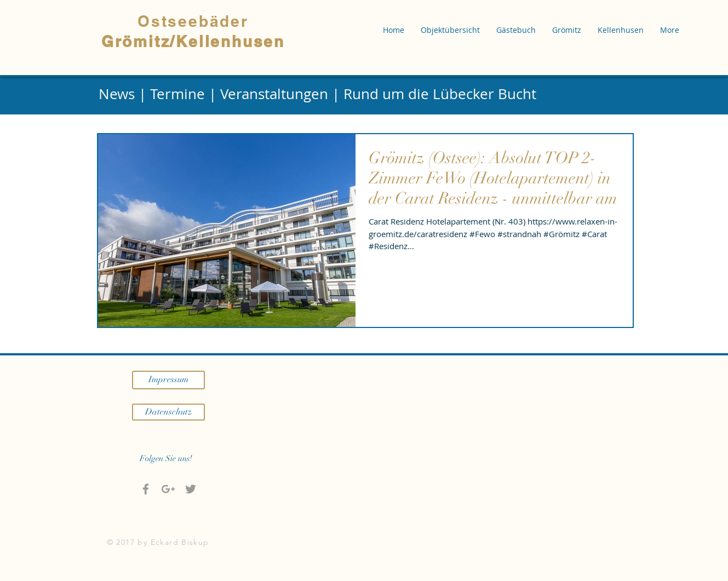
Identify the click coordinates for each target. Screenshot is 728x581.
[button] (450, 30)
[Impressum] (168, 380)
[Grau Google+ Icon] (168, 489)
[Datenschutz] (168, 412)
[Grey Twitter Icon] (191, 489)
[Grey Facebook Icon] (146, 489)
